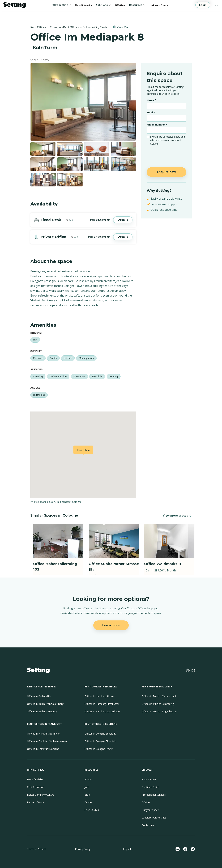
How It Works (84, 5)
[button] (62, 5)
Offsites (120, 5)
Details (123, 220)
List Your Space (159, 5)
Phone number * (157, 125)
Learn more (111, 625)
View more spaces (175, 516)
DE (216, 5)
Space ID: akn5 (40, 60)
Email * (151, 112)
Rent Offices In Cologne (46, 27)
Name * (151, 100)
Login (203, 5)
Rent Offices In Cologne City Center (86, 27)
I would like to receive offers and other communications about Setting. (168, 140)
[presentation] (167, 155)
